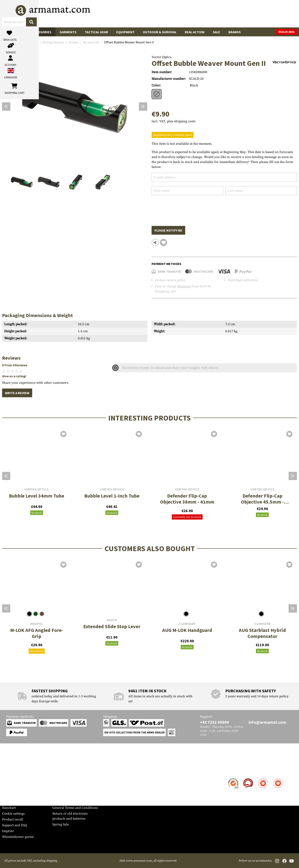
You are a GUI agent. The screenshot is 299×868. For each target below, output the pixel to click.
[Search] (177, 13)
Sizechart (9, 808)
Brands (235, 32)
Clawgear (187, 624)
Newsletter (10, 802)
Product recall (13, 819)
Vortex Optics (37, 489)
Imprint (8, 831)
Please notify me (168, 230)
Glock (112, 620)
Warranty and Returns (18, 796)
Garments (68, 32)
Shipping (184, 286)
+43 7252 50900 (214, 722)
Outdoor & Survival (160, 32)
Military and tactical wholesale (75, 785)
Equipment (125, 32)
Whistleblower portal (18, 837)
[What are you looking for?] (133, 13)
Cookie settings (13, 814)
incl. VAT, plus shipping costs (173, 121)
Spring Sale (61, 824)
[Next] (143, 107)
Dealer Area (286, 32)
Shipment (9, 785)
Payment (9, 790)
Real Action (195, 32)
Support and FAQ (15, 825)
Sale (216, 32)
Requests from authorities (72, 790)
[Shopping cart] (271, 14)
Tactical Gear (96, 32)
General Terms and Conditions (75, 808)
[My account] (232, 14)
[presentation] (183, 207)
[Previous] (6, 107)
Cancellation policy (67, 802)
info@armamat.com (267, 722)
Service (10, 771)
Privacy (58, 796)
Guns (11, 32)
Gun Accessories (37, 32)
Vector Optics (162, 57)
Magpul (37, 624)
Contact (8, 779)
